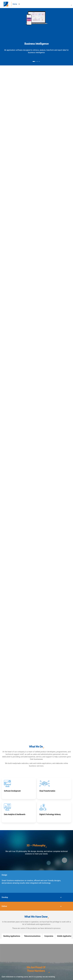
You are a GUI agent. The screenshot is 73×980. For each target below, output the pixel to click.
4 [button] (39, 61)
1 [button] (34, 61)
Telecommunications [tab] (32, 936)
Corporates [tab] (49, 936)
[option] (36, 36)
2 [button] (36, 61)
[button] (71, 4)
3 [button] (38, 61)
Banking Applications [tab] (12, 936)
